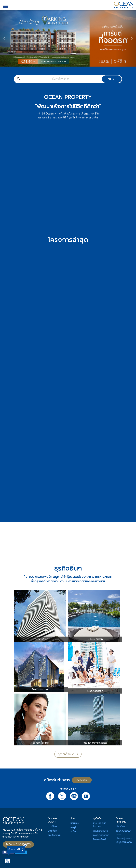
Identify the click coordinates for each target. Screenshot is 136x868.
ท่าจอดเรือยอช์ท (101, 835)
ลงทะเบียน (82, 780)
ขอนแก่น (75, 823)
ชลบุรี (73, 827)
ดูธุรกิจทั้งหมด (68, 754)
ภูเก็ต (73, 832)
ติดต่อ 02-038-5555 (18, 844)
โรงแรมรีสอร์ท (100, 839)
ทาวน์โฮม (52, 827)
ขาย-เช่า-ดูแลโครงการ (100, 825)
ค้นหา (112, 79)
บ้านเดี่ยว (52, 831)
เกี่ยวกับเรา (121, 827)
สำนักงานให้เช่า (100, 831)
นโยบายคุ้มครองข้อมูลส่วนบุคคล (124, 840)
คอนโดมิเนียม (54, 835)
